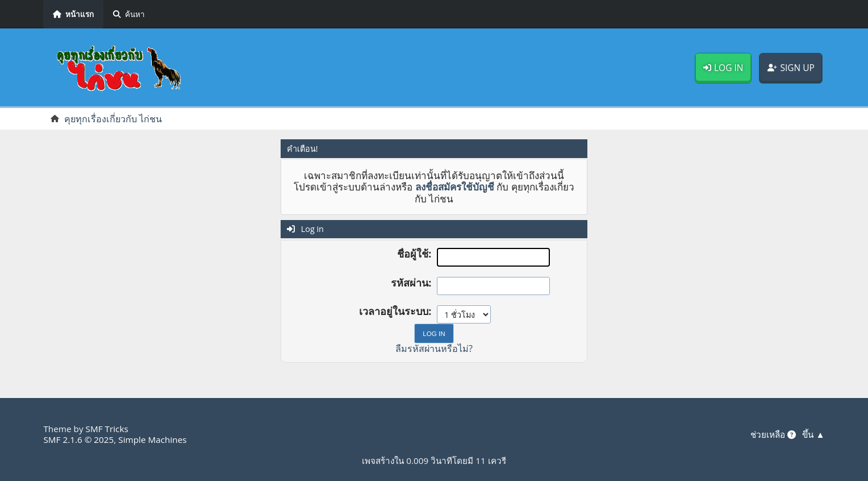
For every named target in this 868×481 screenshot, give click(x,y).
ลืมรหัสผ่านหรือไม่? (434, 349)
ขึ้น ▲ (813, 434)
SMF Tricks (107, 429)
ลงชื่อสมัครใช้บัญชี (455, 187)
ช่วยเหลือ (773, 434)
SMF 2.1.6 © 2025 (78, 439)
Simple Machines (152, 439)
